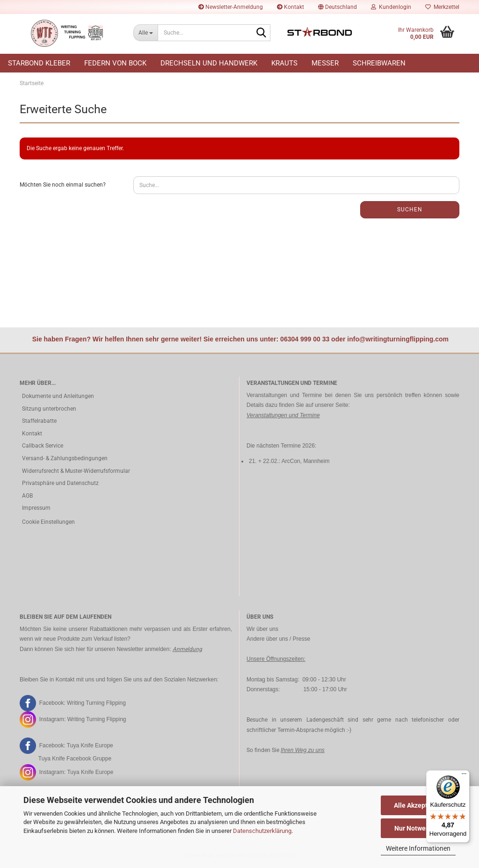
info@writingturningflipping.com (398, 339)
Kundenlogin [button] (391, 7)
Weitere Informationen (418, 848)
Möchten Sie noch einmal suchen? (63, 185)
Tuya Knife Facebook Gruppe (75, 759)
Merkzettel (442, 7)
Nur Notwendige (418, 828)
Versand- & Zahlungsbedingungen (65, 458)
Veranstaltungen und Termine (283, 415)
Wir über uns (262, 629)
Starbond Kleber (39, 63)
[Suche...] (145, 33)
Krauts (284, 63)
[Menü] (464, 776)
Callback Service (43, 446)
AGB (27, 496)
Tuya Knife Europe (90, 745)
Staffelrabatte (39, 421)
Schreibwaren (379, 63)
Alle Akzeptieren (418, 805)
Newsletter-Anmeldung (231, 7)
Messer (325, 63)
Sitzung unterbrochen (49, 409)
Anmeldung (187, 649)
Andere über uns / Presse (278, 639)
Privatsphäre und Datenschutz (60, 483)
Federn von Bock (115, 63)
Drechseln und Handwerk (209, 63)
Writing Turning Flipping (96, 702)
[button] (337, 7)
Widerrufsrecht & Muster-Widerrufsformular (76, 471)
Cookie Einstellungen (48, 522)
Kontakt (290, 7)
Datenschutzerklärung (262, 831)
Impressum (36, 508)
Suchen (410, 210)
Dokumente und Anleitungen (58, 396)
